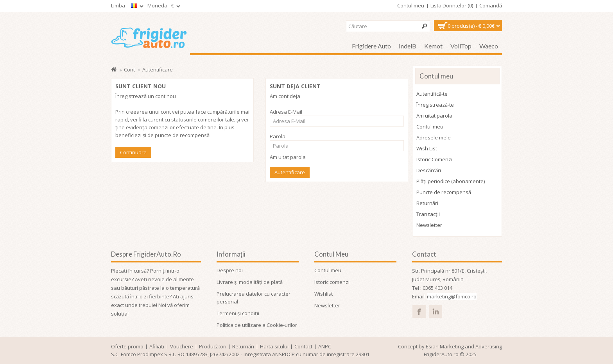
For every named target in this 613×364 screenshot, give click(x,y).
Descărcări (429, 170)
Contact (303, 346)
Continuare (133, 152)
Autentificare (158, 70)
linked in (435, 311)
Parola (278, 136)
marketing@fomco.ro (452, 296)
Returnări (427, 203)
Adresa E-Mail (286, 112)
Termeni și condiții (238, 313)
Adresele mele (434, 137)
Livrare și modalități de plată (250, 282)
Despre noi (230, 270)
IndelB (408, 46)
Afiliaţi (157, 346)
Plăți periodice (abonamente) (451, 181)
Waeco (489, 46)
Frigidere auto (371, 46)
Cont (129, 70)
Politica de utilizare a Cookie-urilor (257, 325)
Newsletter (429, 225)
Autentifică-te (432, 94)
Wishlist (324, 294)
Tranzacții (428, 214)
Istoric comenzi (332, 282)
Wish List (427, 148)
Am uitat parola (288, 157)
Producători (213, 346)
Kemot (433, 46)
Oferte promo (127, 346)
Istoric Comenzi (434, 159)
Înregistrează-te (435, 105)
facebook (419, 311)
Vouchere (182, 346)
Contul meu (430, 127)
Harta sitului (274, 346)
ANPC (325, 346)
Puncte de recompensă (444, 192)
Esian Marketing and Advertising (464, 346)
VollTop (461, 46)
